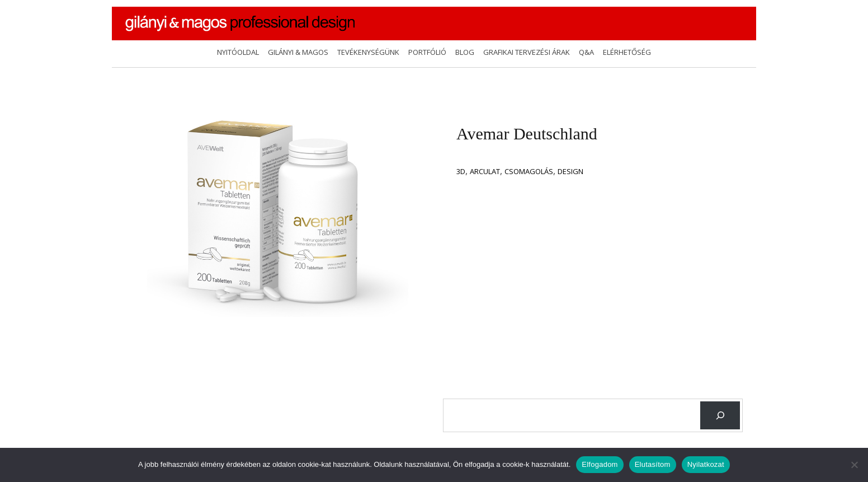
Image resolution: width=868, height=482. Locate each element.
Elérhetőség (627, 52)
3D (461, 171)
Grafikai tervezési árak (527, 52)
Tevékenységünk (368, 52)
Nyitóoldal (238, 52)
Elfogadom (600, 464)
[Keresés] (720, 415)
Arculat (485, 171)
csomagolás (529, 171)
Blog (465, 52)
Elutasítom (653, 464)
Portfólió (427, 52)
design (570, 171)
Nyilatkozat (706, 464)
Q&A (586, 52)
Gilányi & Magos (298, 52)
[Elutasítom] (854, 465)
